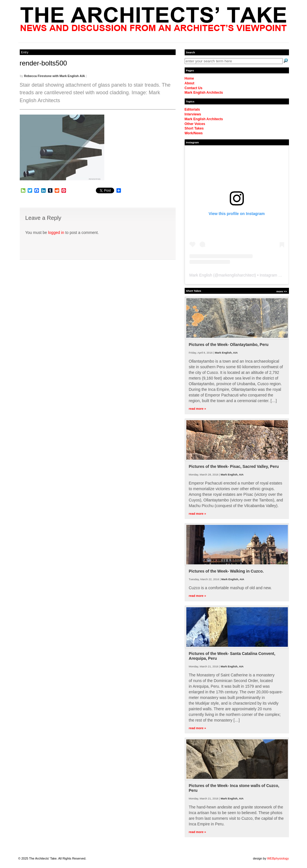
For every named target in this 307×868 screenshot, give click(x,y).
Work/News (194, 133)
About (190, 83)
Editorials (192, 109)
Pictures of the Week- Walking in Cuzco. (226, 571)
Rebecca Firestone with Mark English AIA (54, 76)
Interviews (193, 114)
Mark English (201, 275)
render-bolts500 (43, 63)
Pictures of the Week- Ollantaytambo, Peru (229, 345)
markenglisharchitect (237, 275)
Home (189, 78)
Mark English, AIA (226, 353)
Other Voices (195, 124)
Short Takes (194, 128)
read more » (197, 409)
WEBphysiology (278, 858)
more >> (281, 291)
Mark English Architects (204, 93)
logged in (56, 233)
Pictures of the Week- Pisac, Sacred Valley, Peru (234, 466)
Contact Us (194, 88)
